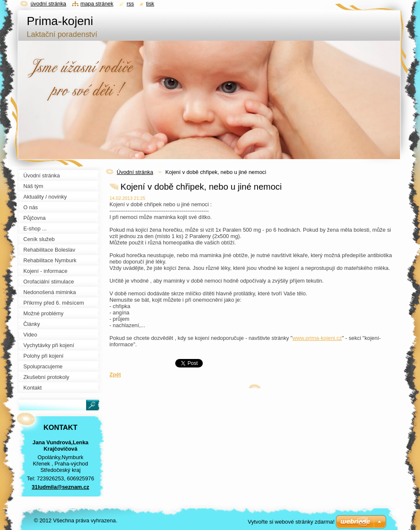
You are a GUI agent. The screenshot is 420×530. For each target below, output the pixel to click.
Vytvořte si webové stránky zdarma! (291, 522)
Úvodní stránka (135, 172)
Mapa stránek (97, 4)
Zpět (115, 374)
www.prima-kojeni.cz (317, 338)
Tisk (150, 4)
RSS (130, 4)
